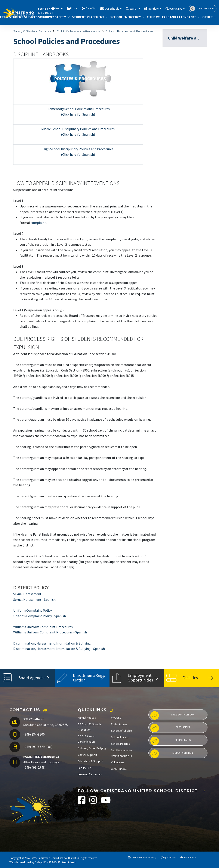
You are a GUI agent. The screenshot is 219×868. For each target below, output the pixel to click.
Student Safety (53, 17)
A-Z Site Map (188, 857)
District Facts (170, 741)
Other (209, 17)
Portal (74, 8)
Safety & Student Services (32, 31)
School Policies (120, 744)
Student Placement (88, 17)
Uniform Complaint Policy (33, 610)
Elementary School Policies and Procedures (78, 109)
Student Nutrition (172, 754)
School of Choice (121, 731)
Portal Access (119, 724)
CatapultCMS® (43, 862)
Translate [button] (154, 9)
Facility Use (84, 768)
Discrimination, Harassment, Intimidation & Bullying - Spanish (59, 649)
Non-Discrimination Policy (142, 857)
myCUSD (116, 718)
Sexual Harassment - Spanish (34, 599)
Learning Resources (90, 774)
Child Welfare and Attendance (171, 17)
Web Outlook (119, 769)
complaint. (39, 223)
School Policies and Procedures (129, 31)
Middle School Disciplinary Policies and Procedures (78, 129)
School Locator (120, 737)
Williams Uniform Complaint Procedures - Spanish (50, 632)
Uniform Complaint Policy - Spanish (40, 616)
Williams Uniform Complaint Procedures (43, 627)
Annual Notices (87, 718)
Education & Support (91, 761)
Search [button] (134, 9)
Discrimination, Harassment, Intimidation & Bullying (52, 643)
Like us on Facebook (172, 715)
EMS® (57, 862)
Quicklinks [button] (176, 9)
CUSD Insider (170, 728)
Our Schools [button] (112, 9)
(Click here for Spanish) (78, 114)
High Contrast (170, 857)
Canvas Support (87, 755)
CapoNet (91, 8)
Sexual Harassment (27, 594)
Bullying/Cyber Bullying (92, 748)
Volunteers (118, 762)
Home (59, 8)
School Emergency (126, 17)
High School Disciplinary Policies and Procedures (78, 149)
